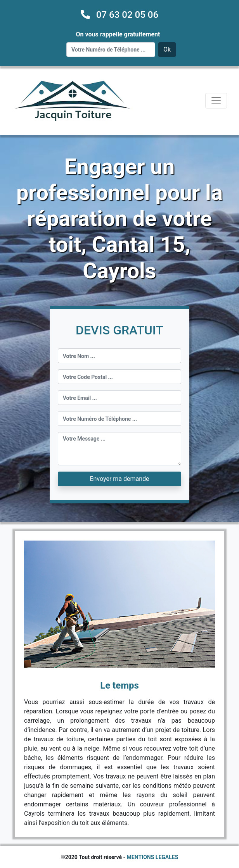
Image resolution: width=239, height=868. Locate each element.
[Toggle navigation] (216, 101)
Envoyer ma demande (119, 479)
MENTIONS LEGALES (153, 857)
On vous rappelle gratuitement (118, 34)
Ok (167, 49)
